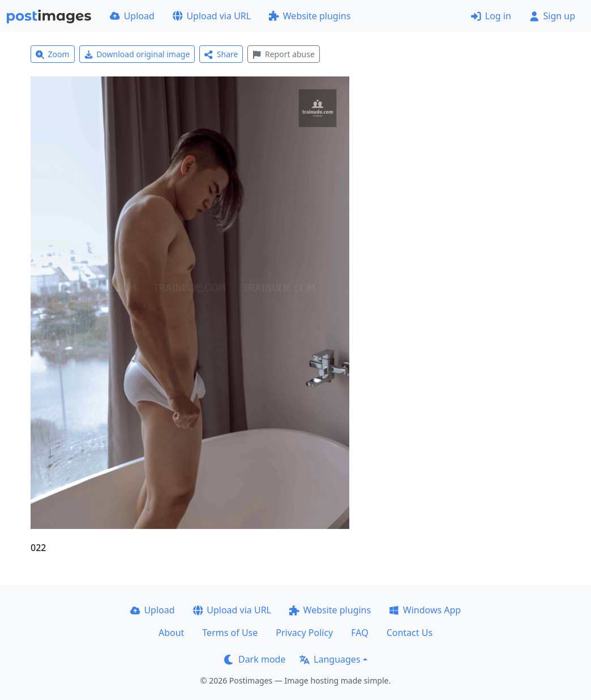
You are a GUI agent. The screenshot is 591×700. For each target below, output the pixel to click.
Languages (330, 659)
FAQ (359, 633)
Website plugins (310, 16)
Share (221, 54)
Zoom (53, 54)
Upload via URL (212, 16)
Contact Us (410, 633)
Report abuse (283, 54)
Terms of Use (230, 633)
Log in (491, 16)
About (171, 633)
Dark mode (255, 659)
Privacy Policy (304, 633)
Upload (132, 16)
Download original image (137, 54)
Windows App (425, 610)
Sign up (552, 16)
